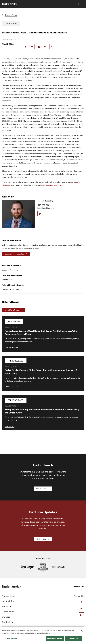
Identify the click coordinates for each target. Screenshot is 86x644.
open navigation (83, 3)
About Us (7, 606)
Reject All (74, 638)
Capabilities (8, 612)
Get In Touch (43, 489)
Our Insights (8, 601)
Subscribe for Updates (16, 254)
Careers (6, 617)
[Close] (82, 631)
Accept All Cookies (55, 638)
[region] (43, 635)
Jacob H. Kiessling (45, 201)
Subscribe (43, 539)
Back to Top (79, 587)
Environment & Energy (11, 289)
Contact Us (8, 622)
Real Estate (7, 280)
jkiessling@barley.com (47, 208)
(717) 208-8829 (44, 205)
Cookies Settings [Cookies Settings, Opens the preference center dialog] (10, 638)
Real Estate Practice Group (52, 185)
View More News (14, 310)
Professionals (9, 596)
